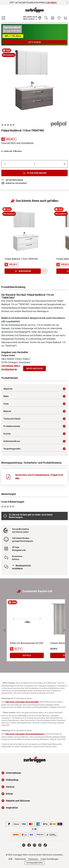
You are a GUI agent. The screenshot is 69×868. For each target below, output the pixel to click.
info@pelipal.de (9, 369)
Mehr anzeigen (34, 368)
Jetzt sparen (34, 42)
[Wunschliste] (59, 18)
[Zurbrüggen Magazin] (24, 845)
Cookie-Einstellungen (49, 859)
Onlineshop (12, 780)
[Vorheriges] (5, 630)
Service (10, 787)
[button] (4, 773)
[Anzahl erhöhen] (65, 164)
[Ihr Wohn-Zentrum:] (33, 18)
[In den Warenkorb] (34, 173)
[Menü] (3, 18)
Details (27, 655)
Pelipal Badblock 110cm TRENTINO (21, 259)
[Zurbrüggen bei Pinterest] (40, 845)
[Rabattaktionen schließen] (67, 3)
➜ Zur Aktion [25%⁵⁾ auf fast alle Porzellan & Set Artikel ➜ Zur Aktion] (51, 3)
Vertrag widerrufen (35, 863)
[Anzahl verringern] (5, 164)
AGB (10, 859)
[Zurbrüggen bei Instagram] (34, 845)
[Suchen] (46, 18)
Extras (9, 794)
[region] (34, 82)
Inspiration (12, 808)
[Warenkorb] (66, 18)
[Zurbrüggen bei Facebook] (29, 845)
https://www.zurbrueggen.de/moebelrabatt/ (22, 702)
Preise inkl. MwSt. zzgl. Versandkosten (18, 143)
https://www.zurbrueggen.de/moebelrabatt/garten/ (25, 734)
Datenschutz (20, 859)
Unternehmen (13, 773)
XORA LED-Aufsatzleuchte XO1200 (27, 643)
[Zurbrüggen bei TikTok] (45, 845)
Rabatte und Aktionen (18, 801)
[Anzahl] (35, 164)
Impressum (33, 859)
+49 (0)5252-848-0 (11, 366)
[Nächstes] (64, 630)
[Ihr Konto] (53, 18)
